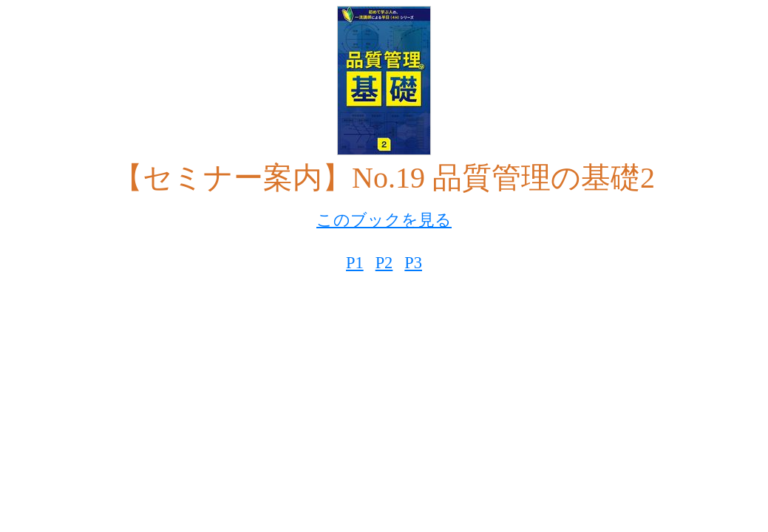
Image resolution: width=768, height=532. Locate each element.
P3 (413, 263)
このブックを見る (384, 220)
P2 (384, 263)
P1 (355, 263)
